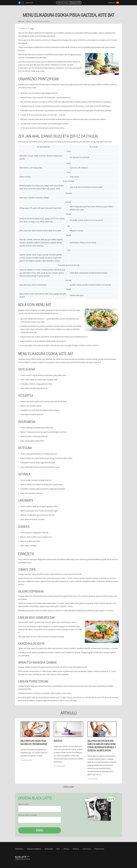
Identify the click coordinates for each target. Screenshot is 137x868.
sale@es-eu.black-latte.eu (22, 859)
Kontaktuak (87, 849)
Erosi (40, 830)
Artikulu (66, 849)
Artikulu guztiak (69, 787)
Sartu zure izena (23, 804)
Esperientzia (19, 849)
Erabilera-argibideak (34, 849)
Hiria (58, 849)
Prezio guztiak (99, 849)
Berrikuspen (49, 849)
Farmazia (76, 849)
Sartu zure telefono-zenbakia (27, 815)
